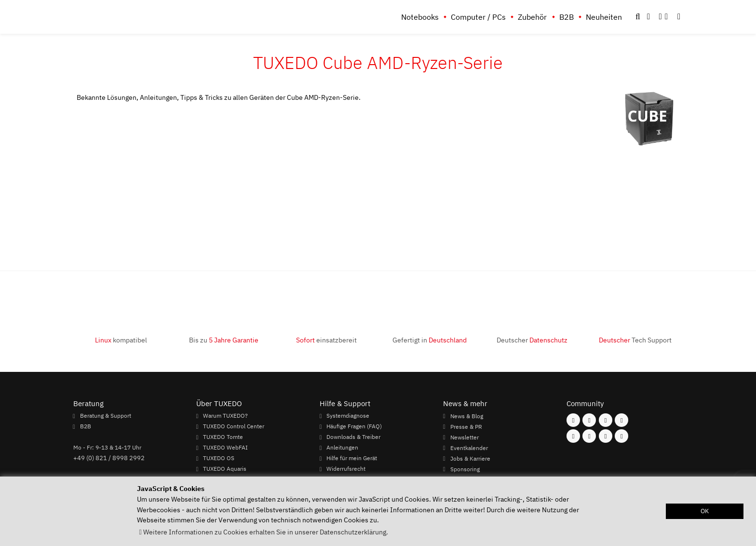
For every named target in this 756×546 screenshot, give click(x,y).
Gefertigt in (430, 340)
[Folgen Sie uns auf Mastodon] (606, 420)
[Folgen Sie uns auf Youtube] (573, 436)
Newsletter (465, 437)
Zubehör (532, 17)
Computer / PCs (478, 17)
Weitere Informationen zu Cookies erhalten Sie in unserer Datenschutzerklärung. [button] (266, 532)
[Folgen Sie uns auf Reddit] (621, 436)
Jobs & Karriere (470, 458)
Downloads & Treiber (353, 437)
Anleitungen (342, 448)
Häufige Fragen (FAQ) (354, 426)
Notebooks (420, 17)
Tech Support (635, 340)
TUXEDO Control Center (234, 426)
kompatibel (121, 340)
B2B (567, 17)
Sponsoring (465, 469)
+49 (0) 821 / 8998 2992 (109, 458)
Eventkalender (469, 448)
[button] (679, 17)
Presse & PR (466, 426)
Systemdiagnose (348, 416)
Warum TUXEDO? (225, 416)
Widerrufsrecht (346, 469)
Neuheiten (604, 17)
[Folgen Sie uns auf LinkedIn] (606, 436)
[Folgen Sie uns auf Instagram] (589, 420)
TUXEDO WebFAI (225, 448)
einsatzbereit (326, 340)
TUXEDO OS (219, 458)
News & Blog (467, 416)
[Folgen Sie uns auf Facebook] (573, 420)
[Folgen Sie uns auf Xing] (589, 436)
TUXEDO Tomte (223, 437)
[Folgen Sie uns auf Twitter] (621, 420)
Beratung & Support (106, 416)
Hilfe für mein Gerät (352, 458)
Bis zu (224, 340)
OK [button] (705, 511)
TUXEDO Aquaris (225, 469)
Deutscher (532, 340)
